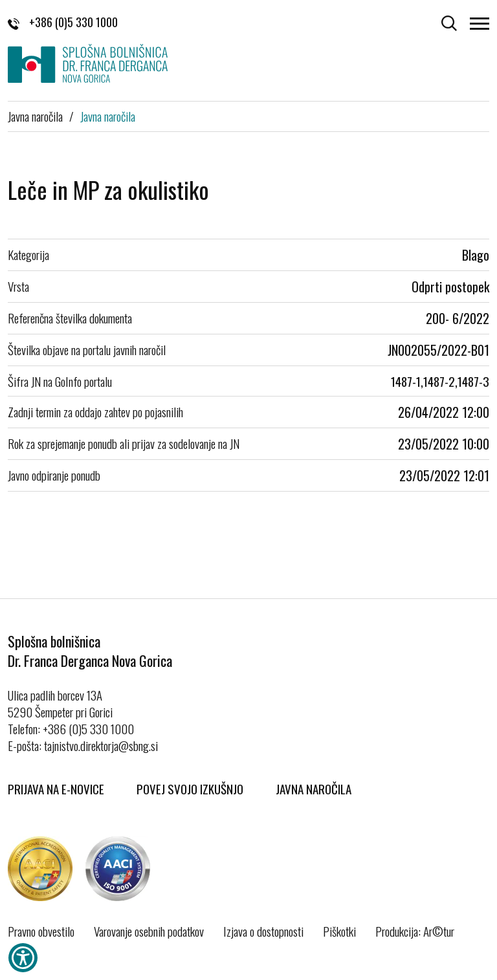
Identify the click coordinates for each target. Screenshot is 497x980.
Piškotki (339, 931)
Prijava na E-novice (56, 789)
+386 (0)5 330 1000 (63, 22)
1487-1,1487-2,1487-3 (440, 381)
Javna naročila (35, 116)
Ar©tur (439, 931)
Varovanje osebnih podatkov (149, 931)
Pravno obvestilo (41, 931)
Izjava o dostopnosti (263, 931)
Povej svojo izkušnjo (190, 789)
